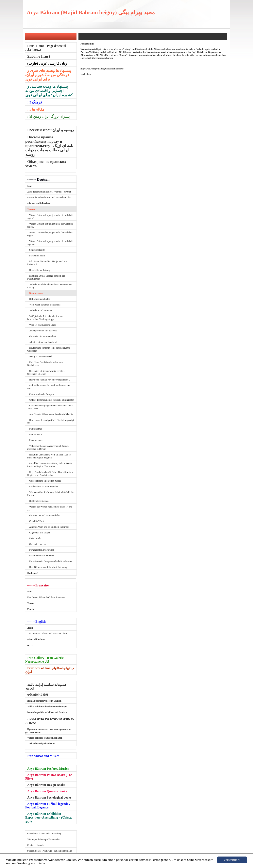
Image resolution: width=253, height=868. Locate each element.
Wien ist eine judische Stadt (42, 325)
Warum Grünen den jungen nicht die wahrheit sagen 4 (50, 243)
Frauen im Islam (37, 256)
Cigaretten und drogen (40, 533)
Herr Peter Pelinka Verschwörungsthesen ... (50, 380)
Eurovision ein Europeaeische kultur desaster (51, 561)
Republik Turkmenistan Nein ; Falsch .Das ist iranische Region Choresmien (50, 465)
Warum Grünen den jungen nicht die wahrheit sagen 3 (50, 234)
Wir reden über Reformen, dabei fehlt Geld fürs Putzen (51, 494)
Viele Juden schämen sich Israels (45, 305)
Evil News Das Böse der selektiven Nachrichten (45, 364)
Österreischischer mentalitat (42, 336)
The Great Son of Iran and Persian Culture (47, 634)
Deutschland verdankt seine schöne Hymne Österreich (49, 349)
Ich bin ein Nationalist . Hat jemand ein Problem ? (47, 263)
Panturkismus (36, 429)
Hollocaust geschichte (40, 299)
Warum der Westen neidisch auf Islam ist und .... (50, 508)
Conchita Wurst (37, 521)
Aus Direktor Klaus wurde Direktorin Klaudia (51, 414)
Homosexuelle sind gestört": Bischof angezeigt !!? (51, 422)
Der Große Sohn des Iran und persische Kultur (49, 197)
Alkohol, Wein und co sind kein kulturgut (49, 527)
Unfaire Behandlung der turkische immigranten (52, 400)
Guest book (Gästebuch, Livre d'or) (44, 834)
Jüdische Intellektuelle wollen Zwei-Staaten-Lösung (49, 286)
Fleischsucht (35, 538)
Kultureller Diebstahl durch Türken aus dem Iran (49, 387)
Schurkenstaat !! (37, 250)
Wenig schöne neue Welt (41, 357)
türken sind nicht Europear (42, 394)
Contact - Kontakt (36, 845)
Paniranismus (36, 434)
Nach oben (86, 74)
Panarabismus (36, 440)
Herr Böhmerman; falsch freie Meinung (48, 567)
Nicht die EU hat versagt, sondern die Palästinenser (46, 277)
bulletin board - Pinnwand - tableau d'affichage (50, 851)
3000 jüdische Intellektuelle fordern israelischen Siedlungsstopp (45, 318)
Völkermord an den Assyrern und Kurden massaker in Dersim (48, 447)
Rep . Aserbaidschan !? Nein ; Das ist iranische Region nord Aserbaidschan (51, 474)
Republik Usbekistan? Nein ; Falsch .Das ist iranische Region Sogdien (49, 456)
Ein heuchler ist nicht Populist (44, 487)
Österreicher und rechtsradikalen (45, 515)
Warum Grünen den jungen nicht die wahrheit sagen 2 (50, 225)
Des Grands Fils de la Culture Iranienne (46, 597)
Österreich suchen (38, 544)
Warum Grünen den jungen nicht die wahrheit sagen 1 (50, 217)
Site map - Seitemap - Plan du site (43, 839)
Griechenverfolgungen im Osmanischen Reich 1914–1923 (50, 407)
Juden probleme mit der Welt (43, 331)
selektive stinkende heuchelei (43, 342)
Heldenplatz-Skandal (39, 501)
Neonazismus (36, 293)
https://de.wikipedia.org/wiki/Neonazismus (102, 69)
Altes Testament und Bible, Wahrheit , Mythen (49, 192)
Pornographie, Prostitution (42, 550)
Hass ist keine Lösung (40, 270)
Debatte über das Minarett (42, 556)
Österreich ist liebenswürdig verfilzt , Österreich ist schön (46, 372)
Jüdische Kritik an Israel (41, 310)
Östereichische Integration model (45, 481)
